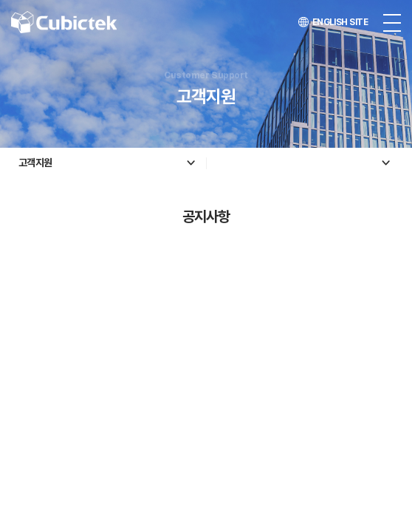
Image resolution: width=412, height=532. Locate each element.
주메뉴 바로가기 (0, 0)
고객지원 (35, 163)
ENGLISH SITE (333, 22)
